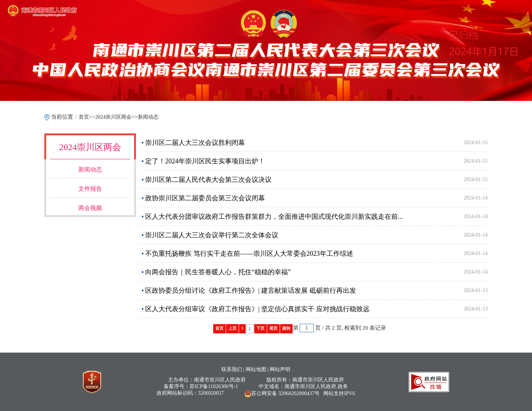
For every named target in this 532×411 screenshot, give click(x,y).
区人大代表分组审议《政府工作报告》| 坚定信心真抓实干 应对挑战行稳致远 (257, 309)
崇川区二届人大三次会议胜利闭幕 (195, 143)
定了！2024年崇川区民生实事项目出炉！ (205, 161)
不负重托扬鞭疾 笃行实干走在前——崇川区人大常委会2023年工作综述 (249, 254)
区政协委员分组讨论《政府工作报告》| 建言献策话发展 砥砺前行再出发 (251, 291)
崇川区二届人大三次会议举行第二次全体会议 (212, 235)
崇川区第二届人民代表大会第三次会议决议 (208, 180)
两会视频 (90, 208)
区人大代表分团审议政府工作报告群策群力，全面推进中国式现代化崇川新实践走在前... (274, 217)
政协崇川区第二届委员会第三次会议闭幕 (205, 198)
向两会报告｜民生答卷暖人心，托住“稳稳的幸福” (218, 272)
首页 (84, 117)
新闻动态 (148, 117)
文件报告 (90, 189)
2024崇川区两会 (113, 117)
